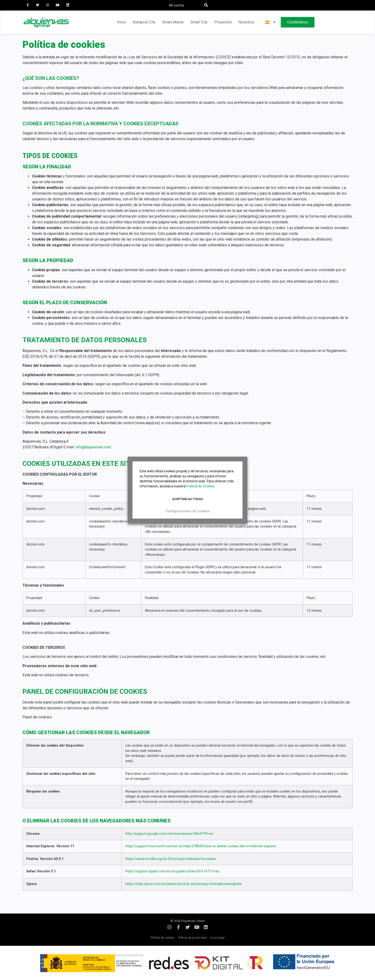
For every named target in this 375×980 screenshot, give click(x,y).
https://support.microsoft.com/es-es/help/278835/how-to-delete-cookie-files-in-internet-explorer (201, 846)
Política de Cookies (200, 486)
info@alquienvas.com (93, 447)
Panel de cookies (37, 717)
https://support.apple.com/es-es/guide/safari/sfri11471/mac (172, 871)
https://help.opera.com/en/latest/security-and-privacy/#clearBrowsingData (183, 884)
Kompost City (144, 22)
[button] (206, 5)
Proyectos (223, 22)
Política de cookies (163, 938)
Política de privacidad (192, 938)
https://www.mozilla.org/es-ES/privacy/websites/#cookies (171, 859)
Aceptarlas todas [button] (187, 499)
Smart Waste (173, 22)
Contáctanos (298, 22)
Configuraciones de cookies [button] (188, 511)
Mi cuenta (176, 5)
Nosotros (246, 22)
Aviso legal (217, 938)
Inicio (121, 22)
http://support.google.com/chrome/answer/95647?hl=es (169, 834)
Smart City (199, 22)
